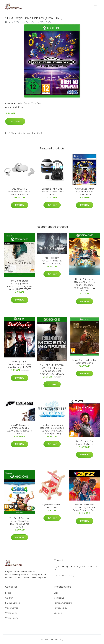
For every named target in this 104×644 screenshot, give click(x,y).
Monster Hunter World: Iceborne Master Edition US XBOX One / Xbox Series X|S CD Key (52, 429)
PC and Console (13, 603)
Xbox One (36, 103)
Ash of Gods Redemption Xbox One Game (84, 361)
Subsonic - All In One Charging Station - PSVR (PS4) (52, 192)
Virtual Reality (12, 618)
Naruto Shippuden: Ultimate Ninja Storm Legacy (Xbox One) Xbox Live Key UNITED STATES (85, 285)
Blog (56, 593)
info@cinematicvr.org (64, 575)
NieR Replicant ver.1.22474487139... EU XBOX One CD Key (52, 261)
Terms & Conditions (63, 603)
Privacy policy (61, 608)
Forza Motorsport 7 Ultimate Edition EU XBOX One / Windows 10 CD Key (20, 429)
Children (9, 598)
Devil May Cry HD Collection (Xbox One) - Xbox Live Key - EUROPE (19, 364)
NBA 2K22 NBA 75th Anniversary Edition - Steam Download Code (85, 507)
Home (8, 22)
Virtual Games (12, 613)
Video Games (24, 103)
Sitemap (58, 613)
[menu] (96, 6)
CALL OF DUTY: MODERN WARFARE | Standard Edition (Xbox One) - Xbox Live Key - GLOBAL (52, 369)
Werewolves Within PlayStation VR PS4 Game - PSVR (85, 192)
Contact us (59, 598)
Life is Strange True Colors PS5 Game (85, 443)
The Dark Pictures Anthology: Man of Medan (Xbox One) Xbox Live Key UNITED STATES (20, 285)
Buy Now (15, 121)
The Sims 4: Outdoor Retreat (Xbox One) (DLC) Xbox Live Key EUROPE (19, 522)
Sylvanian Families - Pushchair (52, 506)
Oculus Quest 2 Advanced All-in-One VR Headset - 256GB (20, 192)
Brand (8, 593)
